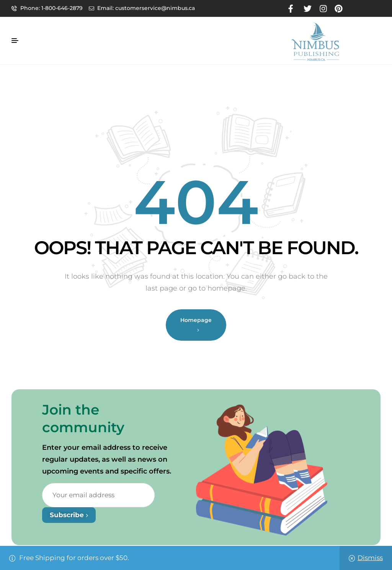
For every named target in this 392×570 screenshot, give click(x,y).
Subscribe (69, 515)
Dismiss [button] (370, 558)
